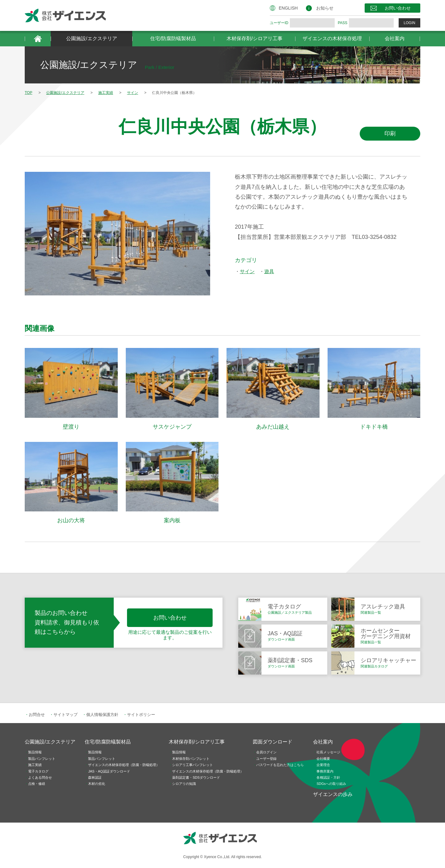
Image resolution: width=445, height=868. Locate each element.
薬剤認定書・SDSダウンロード (196, 777)
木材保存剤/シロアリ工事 (254, 38)
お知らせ (325, 8)
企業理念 (323, 765)
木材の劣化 (97, 784)
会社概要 (323, 759)
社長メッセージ (328, 752)
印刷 (390, 133)
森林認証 (95, 777)
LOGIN (409, 23)
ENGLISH (288, 8)
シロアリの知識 (184, 784)
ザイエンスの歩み (333, 794)
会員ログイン (266, 752)
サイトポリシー (141, 715)
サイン (247, 271)
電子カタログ (38, 771)
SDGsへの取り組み (331, 784)
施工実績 (35, 765)
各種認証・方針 (328, 777)
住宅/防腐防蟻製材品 (173, 38)
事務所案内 (325, 771)
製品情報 (35, 752)
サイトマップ (66, 715)
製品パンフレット (42, 759)
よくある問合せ (40, 777)
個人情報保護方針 (102, 715)
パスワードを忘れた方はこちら (280, 765)
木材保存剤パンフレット (191, 759)
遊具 (269, 271)
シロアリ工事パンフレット (193, 765)
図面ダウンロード (273, 742)
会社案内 (395, 38)
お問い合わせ (398, 8)
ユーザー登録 (266, 759)
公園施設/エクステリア (91, 38)
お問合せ (37, 715)
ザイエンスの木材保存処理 (332, 38)
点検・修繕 (37, 784)
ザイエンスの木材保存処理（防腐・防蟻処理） (124, 765)
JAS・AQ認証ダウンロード (109, 771)
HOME (38, 39)
